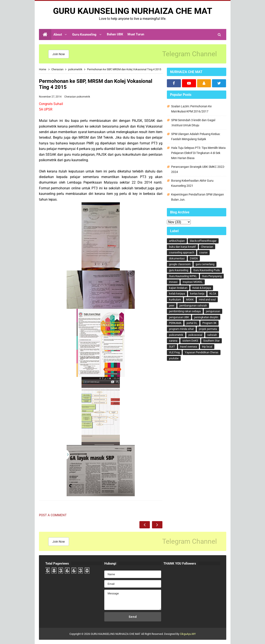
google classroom (180, 264)
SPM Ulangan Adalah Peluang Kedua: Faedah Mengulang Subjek (196, 137)
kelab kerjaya (177, 294)
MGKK (190, 300)
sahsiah (212, 335)
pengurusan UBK (179, 317)
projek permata (208, 329)
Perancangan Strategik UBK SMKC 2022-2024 (198, 169)
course (203, 252)
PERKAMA (175, 323)
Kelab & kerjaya (202, 288)
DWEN (194, 258)
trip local (207, 347)
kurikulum (175, 300)
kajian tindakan (178, 288)
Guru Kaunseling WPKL (183, 276)
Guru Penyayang (212, 276)
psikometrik (83, 97)
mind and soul (207, 300)
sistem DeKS (190, 341)
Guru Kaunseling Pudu (207, 270)
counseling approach (182, 252)
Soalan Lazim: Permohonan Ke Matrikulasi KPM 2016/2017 (191, 109)
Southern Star (211, 341)
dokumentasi (177, 258)
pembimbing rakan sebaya (185, 311)
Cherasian (70, 97)
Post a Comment (53, 515)
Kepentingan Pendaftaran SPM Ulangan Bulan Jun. (198, 197)
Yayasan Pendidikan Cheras (202, 352)
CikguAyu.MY (188, 634)
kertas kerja (197, 294)
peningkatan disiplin (206, 317)
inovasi (173, 282)
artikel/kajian (177, 241)
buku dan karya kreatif (182, 247)
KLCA (213, 294)
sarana (173, 341)
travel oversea (188, 347)
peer (172, 305)
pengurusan (213, 311)
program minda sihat (181, 329)
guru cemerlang (205, 264)
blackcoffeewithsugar (203, 241)
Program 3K (209, 323)
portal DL (192, 323)
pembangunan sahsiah (193, 305)
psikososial (195, 335)
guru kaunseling (179, 270)
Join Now (59, 54)
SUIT (172, 347)
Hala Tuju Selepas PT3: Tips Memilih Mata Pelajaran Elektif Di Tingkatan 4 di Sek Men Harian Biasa (198, 153)
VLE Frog (174, 352)
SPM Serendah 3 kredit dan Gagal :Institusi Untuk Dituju (193, 123)
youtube (174, 358)
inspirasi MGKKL (193, 282)
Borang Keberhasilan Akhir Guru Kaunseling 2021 (192, 183)
